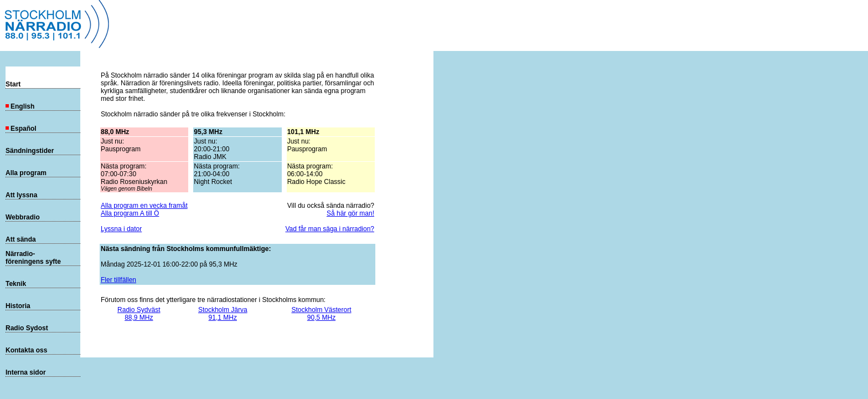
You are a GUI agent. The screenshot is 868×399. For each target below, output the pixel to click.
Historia (18, 306)
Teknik (16, 284)
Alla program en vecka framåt (144, 206)
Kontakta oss (26, 350)
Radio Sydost (27, 328)
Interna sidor (26, 372)
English (20, 106)
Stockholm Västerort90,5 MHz (321, 314)
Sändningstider (30, 151)
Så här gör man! (350, 213)
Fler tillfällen (118, 280)
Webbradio (23, 217)
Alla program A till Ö (130, 213)
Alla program (26, 173)
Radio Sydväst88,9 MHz (139, 314)
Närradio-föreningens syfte (33, 258)
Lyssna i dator (121, 229)
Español (21, 129)
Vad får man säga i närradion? (330, 229)
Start (13, 84)
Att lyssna (21, 195)
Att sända (21, 239)
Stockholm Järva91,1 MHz (223, 314)
